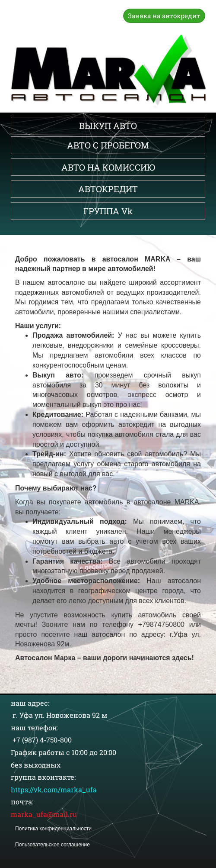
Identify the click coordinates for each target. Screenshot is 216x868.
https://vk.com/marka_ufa (54, 789)
